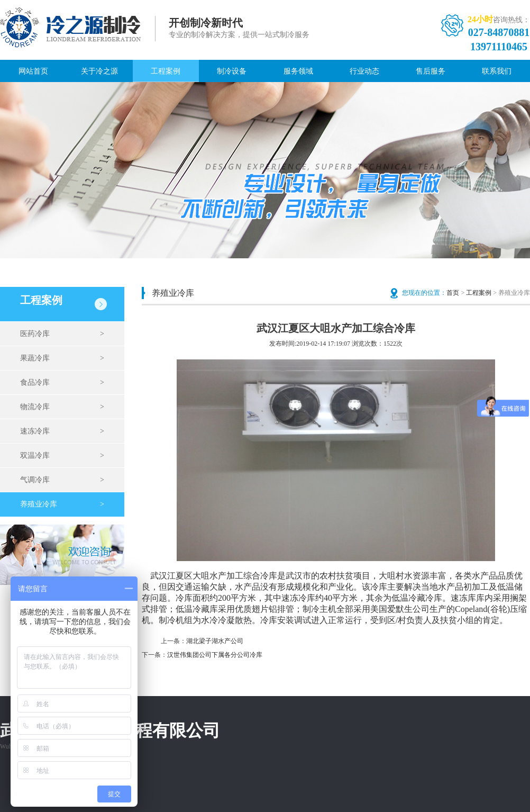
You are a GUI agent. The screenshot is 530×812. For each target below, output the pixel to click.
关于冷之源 (99, 71)
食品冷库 (62, 383)
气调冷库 (62, 480)
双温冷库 (62, 456)
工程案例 (166, 71)
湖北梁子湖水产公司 (215, 641)
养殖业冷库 (62, 504)
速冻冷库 (62, 431)
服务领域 (298, 71)
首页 (453, 293)
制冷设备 (232, 71)
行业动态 (364, 71)
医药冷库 (62, 334)
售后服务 (431, 71)
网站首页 (33, 71)
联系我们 (497, 71)
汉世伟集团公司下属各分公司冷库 (215, 655)
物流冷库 (62, 407)
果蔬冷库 (62, 358)
